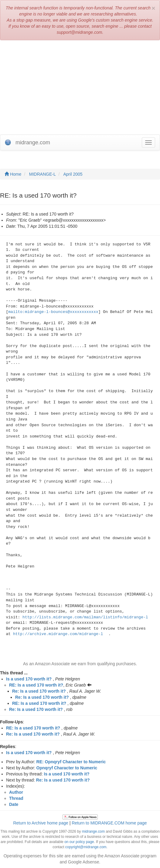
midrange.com (93, 831)
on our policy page (79, 842)
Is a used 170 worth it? (29, 679)
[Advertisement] (80, 89)
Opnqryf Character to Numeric (67, 768)
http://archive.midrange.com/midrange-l (58, 634)
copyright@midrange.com (86, 847)
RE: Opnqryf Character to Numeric (71, 762)
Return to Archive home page (41, 823)
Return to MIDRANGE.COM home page (109, 823)
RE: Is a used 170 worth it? (36, 685)
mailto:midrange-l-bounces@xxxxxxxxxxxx (53, 312)
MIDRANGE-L (43, 174)
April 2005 (73, 174)
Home (13, 174)
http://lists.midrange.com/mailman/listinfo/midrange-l (85, 617)
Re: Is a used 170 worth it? (39, 691)
